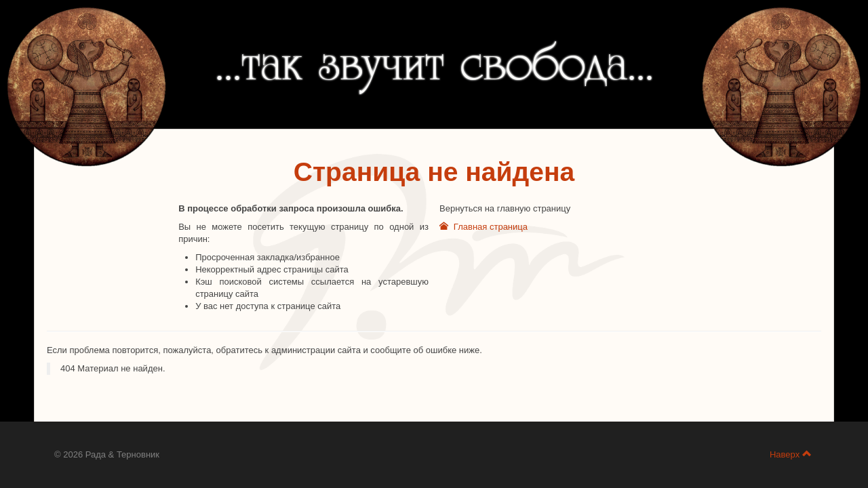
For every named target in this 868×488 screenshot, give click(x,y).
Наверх (791, 454)
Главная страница (484, 227)
